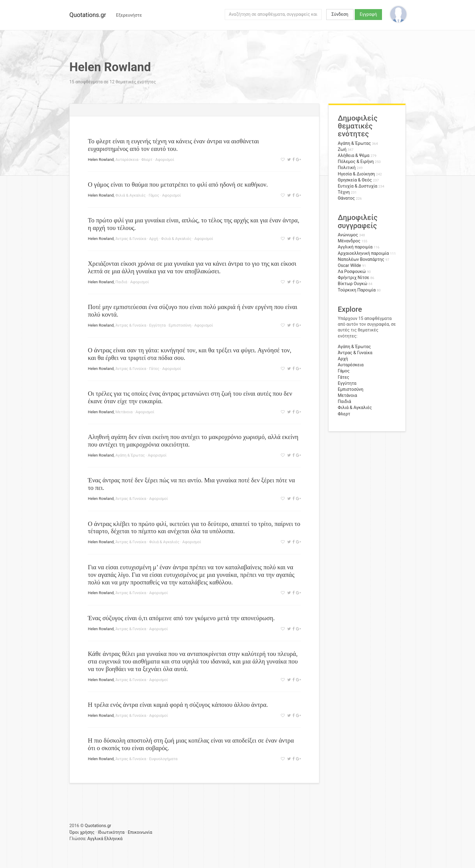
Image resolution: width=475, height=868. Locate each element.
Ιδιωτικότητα (111, 832)
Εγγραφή (369, 14)
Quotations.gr (88, 15)
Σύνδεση (340, 14)
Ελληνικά (113, 839)
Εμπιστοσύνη (180, 325)
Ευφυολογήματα (163, 759)
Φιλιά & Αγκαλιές (131, 195)
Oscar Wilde (349, 266)
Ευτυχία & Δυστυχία (357, 186)
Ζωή (342, 150)
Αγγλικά (95, 839)
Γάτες (154, 369)
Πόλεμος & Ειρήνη (356, 162)
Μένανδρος (349, 241)
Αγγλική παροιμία (355, 247)
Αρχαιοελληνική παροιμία (363, 253)
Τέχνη (344, 192)
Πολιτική (347, 168)
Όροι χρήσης (82, 832)
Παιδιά (121, 282)
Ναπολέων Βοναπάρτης (361, 259)
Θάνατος (346, 198)
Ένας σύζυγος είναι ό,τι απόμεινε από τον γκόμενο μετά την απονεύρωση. (181, 618)
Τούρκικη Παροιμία (357, 290)
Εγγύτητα (157, 325)
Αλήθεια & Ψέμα (354, 156)
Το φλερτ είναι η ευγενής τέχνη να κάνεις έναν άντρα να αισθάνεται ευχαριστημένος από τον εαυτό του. (173, 145)
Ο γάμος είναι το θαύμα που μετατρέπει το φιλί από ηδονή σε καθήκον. (178, 184)
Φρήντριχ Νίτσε (354, 278)
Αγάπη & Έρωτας (130, 455)
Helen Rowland (101, 160)
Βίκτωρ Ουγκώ (353, 284)
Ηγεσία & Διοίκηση (356, 174)
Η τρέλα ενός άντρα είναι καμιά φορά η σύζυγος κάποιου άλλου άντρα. (178, 705)
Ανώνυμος (348, 235)
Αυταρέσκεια (127, 160)
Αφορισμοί (165, 160)
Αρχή (154, 239)
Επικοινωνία (140, 832)
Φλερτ (147, 160)
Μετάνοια (124, 412)
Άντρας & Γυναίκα (131, 239)
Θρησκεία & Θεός (355, 180)
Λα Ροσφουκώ (352, 272)
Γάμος (154, 195)
